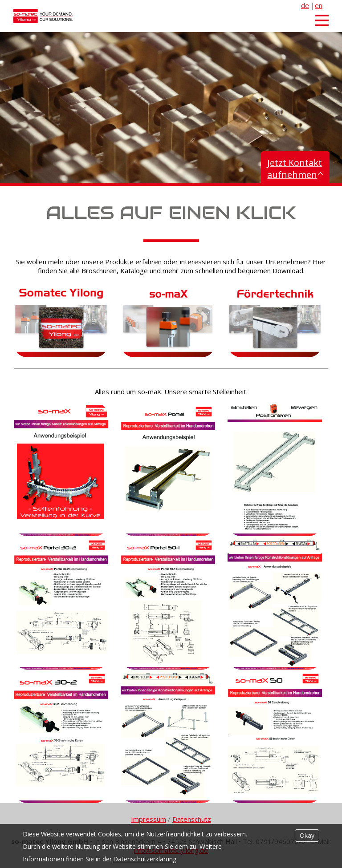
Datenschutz (192, 819)
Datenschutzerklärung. (145, 859)
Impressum (149, 819)
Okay (307, 835)
